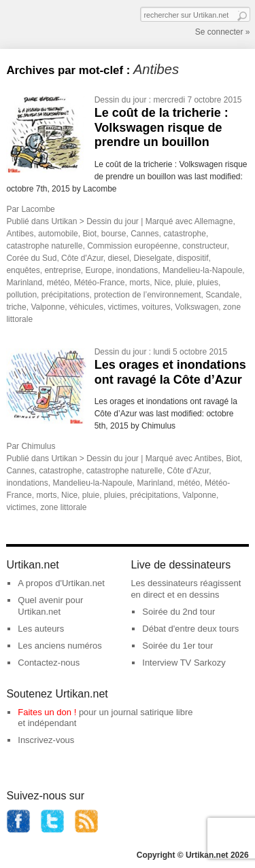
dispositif (193, 258)
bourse (114, 234)
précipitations (66, 295)
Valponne (48, 307)
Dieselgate (153, 258)
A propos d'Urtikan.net (61, 583)
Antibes (20, 234)
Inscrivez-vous (46, 740)
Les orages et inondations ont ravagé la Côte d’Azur (170, 372)
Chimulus (38, 446)
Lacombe (38, 209)
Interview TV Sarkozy (184, 663)
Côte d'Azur (82, 258)
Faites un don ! (47, 712)
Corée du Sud (31, 258)
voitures (156, 307)
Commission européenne (132, 246)
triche (16, 307)
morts (139, 283)
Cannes (144, 234)
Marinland (24, 283)
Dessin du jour (121, 100)
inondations (137, 270)
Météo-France (100, 283)
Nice (163, 283)
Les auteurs (41, 629)
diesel (118, 258)
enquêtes (23, 270)
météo (58, 283)
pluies (208, 283)
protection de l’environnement (147, 295)
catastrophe (185, 234)
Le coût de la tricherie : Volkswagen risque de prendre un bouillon (161, 127)
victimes (123, 307)
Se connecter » (223, 32)
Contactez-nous (49, 663)
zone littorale (63, 507)
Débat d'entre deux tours (190, 629)
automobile (58, 234)
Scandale (222, 295)
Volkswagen (197, 307)
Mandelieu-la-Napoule (202, 270)
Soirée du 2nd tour (178, 612)
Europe (98, 270)
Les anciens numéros (60, 646)
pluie (184, 283)
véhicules (86, 307)
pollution (21, 295)
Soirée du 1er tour (177, 646)
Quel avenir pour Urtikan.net (50, 606)
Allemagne (214, 221)
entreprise (62, 270)
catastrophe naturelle (44, 246)
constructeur (204, 246)
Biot (89, 234)
